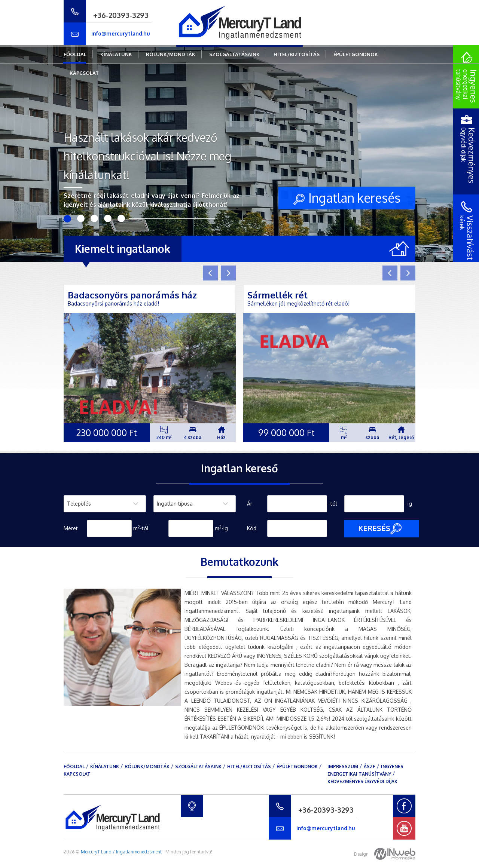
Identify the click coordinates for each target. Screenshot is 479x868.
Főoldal (75, 54)
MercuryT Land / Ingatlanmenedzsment (121, 852)
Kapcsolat (84, 73)
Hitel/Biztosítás (297, 54)
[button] (210, 273)
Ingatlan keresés (347, 198)
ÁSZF (370, 766)
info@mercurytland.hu (121, 33)
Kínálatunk (116, 54)
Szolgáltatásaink (234, 54)
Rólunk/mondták (171, 54)
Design (385, 854)
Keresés (380, 529)
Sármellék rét (277, 295)
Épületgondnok (356, 54)
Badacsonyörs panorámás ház (132, 295)
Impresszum (343, 766)
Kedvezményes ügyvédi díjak (362, 781)
